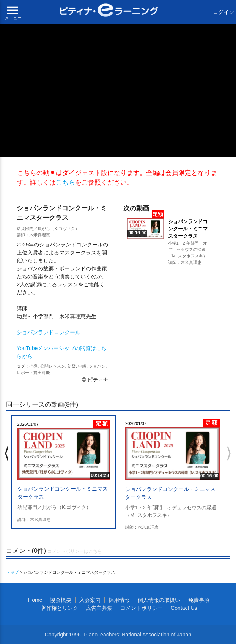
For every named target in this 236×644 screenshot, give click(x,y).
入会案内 (90, 600)
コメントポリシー (142, 608)
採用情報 (119, 600)
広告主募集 (99, 608)
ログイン (223, 12)
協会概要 (61, 600)
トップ (12, 572)
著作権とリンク (60, 608)
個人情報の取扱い (159, 600)
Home (35, 600)
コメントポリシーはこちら (75, 551)
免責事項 (199, 600)
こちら (65, 182)
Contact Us (184, 608)
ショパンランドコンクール (49, 332)
